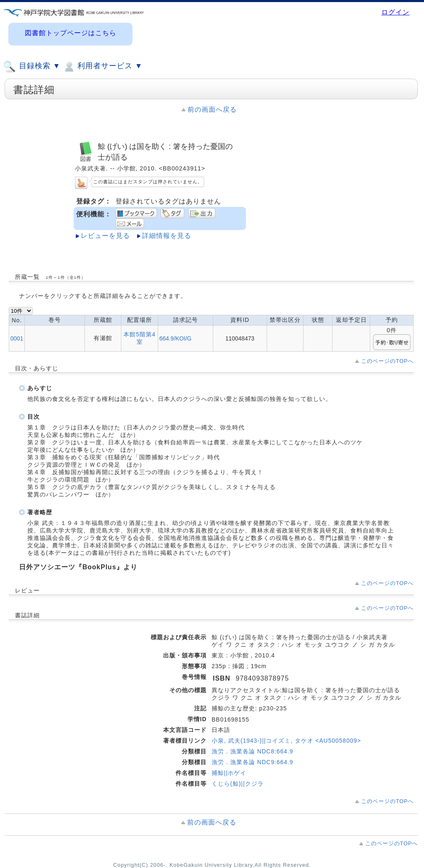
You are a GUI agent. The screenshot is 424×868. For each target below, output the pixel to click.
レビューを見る (105, 236)
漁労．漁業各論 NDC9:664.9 (252, 762)
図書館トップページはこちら (71, 33)
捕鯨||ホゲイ (229, 773)
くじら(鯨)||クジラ (238, 784)
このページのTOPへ (387, 361)
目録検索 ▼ (32, 67)
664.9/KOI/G (176, 338)
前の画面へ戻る (212, 109)
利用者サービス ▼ (102, 67)
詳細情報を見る (167, 236)
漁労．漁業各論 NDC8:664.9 (252, 751)
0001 (17, 338)
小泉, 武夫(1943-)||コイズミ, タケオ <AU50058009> (286, 741)
